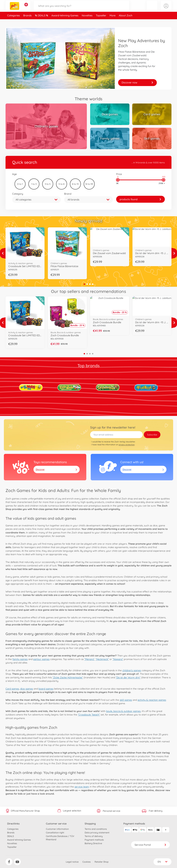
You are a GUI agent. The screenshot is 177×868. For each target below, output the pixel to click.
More (112, 21)
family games (20, 659)
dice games (27, 689)
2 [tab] (87, 284)
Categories (14, 21)
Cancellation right (55, 833)
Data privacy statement (97, 833)
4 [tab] (93, 284)
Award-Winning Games (65, 21)
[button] (152, 9)
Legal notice (72, 862)
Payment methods (94, 840)
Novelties (87, 21)
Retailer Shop (102, 862)
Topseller (101, 21)
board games (46, 689)
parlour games (41, 659)
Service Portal (150, 845)
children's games (132, 670)
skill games (126, 700)
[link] (140, 199)
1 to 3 (34, 184)
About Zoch (126, 21)
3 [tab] (90, 284)
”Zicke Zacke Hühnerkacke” (68, 677)
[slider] (118, 180)
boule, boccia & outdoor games (123, 711)
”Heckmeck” (102, 659)
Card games (12, 689)
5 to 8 (62, 184)
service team (82, 787)
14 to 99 (89, 184)
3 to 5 (48, 184)
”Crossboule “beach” (89, 715)
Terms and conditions (96, 829)
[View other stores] (26, 7)
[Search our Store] (81, 9)
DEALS (42, 21)
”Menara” (89, 659)
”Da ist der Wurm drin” (128, 677)
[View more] (3, 253)
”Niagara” (118, 659)
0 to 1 (20, 184)
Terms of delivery (94, 836)
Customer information (57, 829)
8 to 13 (75, 184)
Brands (27, 21)
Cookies (87, 862)
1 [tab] (84, 284)
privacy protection (127, 445)
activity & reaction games (152, 700)
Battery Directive (93, 843)
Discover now (137, 83)
